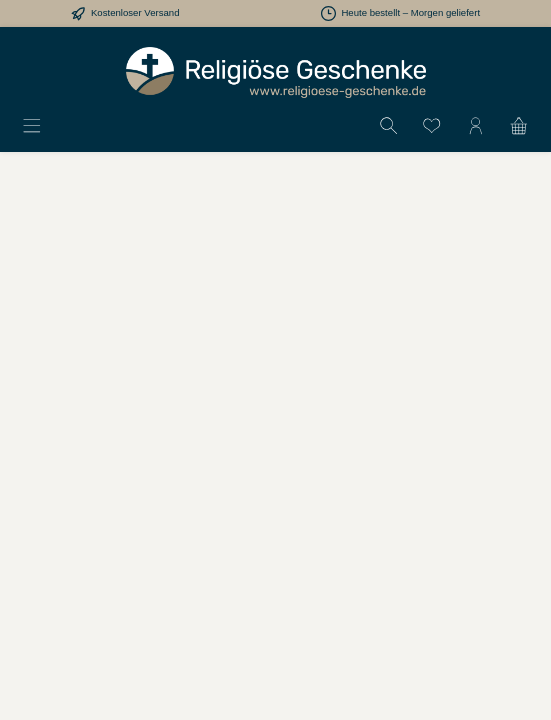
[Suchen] (389, 125)
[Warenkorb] (519, 125)
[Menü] (32, 125)
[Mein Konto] (476, 125)
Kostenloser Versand (135, 12)
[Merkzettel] (432, 125)
